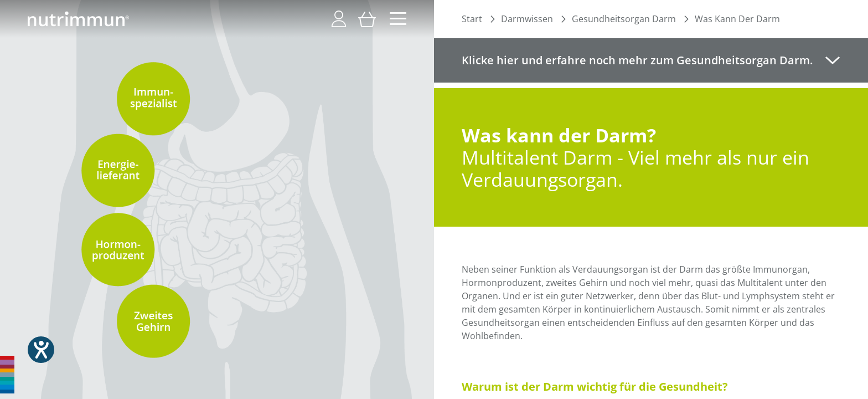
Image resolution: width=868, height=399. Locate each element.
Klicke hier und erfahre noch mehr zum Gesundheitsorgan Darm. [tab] (637, 60)
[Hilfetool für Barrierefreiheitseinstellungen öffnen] (41, 350)
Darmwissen (527, 19)
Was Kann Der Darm (737, 19)
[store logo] (78, 19)
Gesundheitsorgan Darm (624, 19)
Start (472, 19)
